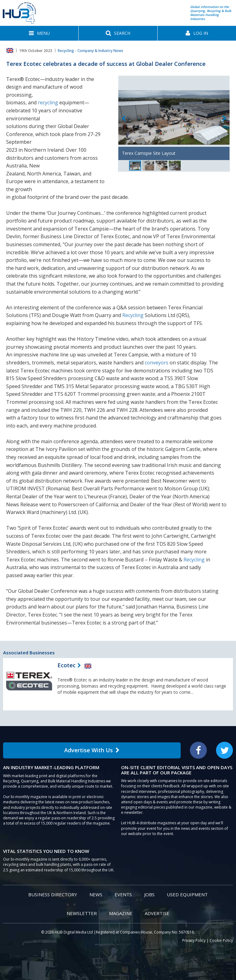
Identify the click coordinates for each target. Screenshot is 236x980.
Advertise (157, 913)
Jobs (149, 894)
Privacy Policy (194, 940)
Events (123, 894)
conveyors (157, 363)
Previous (124, 119)
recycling (48, 102)
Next (224, 119)
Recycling (133, 315)
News (96, 894)
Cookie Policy (221, 940)
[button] (39, 33)
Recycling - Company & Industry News (90, 51)
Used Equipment (187, 894)
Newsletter (82, 913)
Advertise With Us (92, 750)
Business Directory (53, 894)
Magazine (121, 913)
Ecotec (67, 665)
